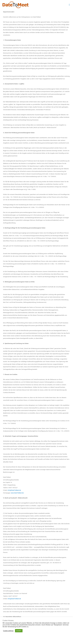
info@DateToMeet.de (14, 490)
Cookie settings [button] (8, 631)
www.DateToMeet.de (17, 493)
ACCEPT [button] (19, 631)
